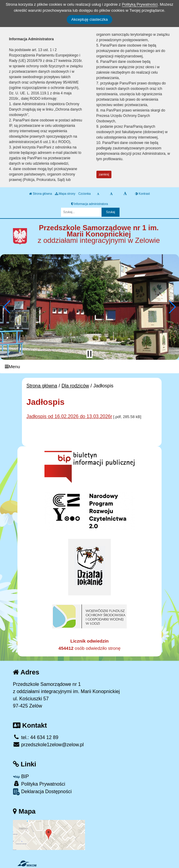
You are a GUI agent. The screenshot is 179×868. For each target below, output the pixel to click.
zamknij (104, 174)
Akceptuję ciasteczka (89, 19)
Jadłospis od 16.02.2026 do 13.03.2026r (69, 416)
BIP (21, 776)
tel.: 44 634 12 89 (36, 737)
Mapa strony (65, 194)
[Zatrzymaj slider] (89, 354)
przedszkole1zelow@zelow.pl (48, 745)
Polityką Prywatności (140, 4)
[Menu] (89, 367)
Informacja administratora (90, 204)
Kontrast (143, 194)
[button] (7, 307)
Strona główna (41, 194)
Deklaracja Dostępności (42, 792)
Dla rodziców (75, 386)
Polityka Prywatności (39, 784)
